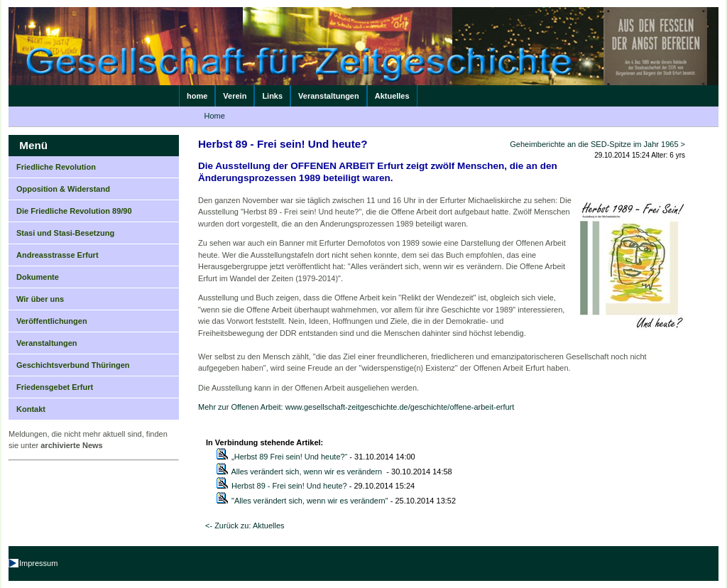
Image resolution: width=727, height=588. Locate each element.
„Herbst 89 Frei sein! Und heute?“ (289, 457)
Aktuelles (392, 96)
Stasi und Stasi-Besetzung (65, 233)
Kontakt (31, 409)
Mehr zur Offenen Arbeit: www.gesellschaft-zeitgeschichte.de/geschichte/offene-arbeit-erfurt (356, 407)
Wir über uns (40, 299)
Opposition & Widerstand (63, 189)
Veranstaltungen (329, 96)
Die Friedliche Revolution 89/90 (74, 211)
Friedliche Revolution (56, 167)
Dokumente (38, 277)
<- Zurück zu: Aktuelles (245, 526)
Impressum (38, 563)
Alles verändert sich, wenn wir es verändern (307, 472)
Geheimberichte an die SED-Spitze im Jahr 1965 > (597, 144)
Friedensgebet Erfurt (55, 387)
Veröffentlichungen (52, 321)
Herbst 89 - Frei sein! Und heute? (289, 486)
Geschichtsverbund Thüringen (73, 365)
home (197, 96)
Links (272, 96)
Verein (235, 96)
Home (215, 116)
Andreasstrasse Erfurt (58, 255)
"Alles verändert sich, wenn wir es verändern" (310, 501)
